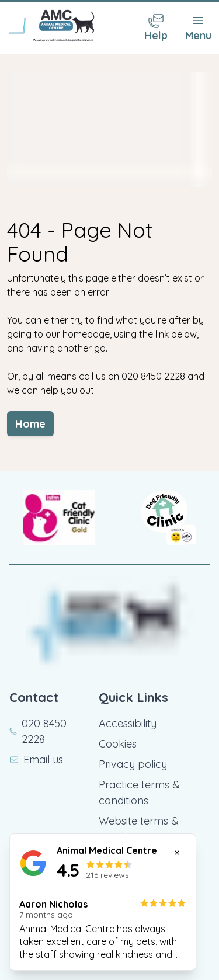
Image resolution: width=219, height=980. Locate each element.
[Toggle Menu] (198, 28)
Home (30, 424)
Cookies (118, 744)
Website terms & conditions (139, 829)
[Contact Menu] (156, 28)
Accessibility (128, 723)
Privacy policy (133, 764)
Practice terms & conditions (139, 793)
